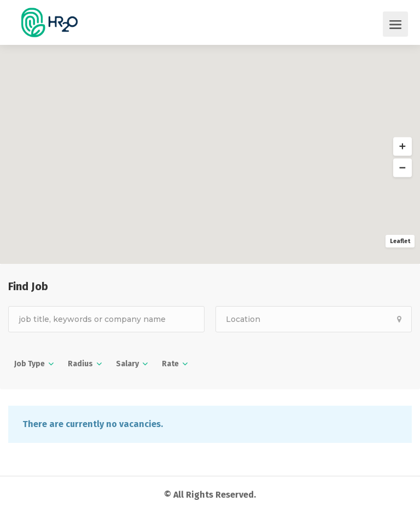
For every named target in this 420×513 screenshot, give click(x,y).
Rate (170, 364)
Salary (127, 364)
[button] (402, 147)
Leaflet (400, 241)
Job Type (30, 364)
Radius (80, 364)
